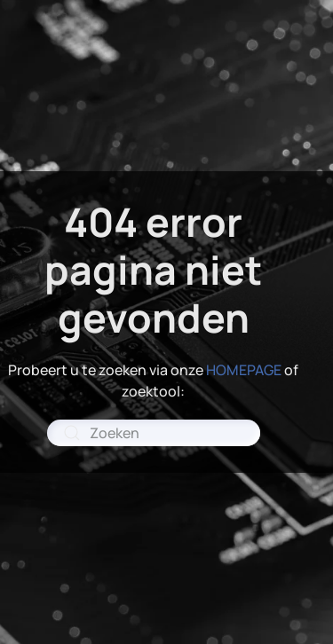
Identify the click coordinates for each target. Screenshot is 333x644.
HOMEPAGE (244, 370)
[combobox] (154, 433)
